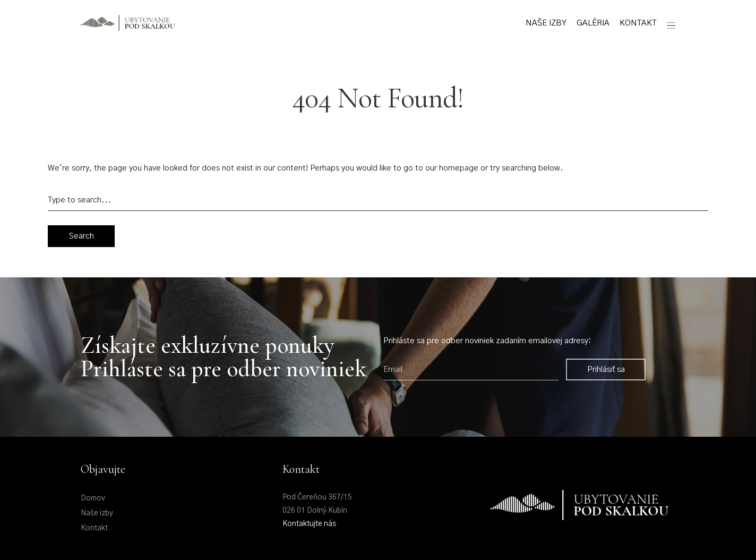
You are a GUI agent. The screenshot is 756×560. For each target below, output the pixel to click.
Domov (93, 498)
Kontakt (638, 23)
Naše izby (546, 23)
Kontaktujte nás (309, 524)
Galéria (593, 23)
